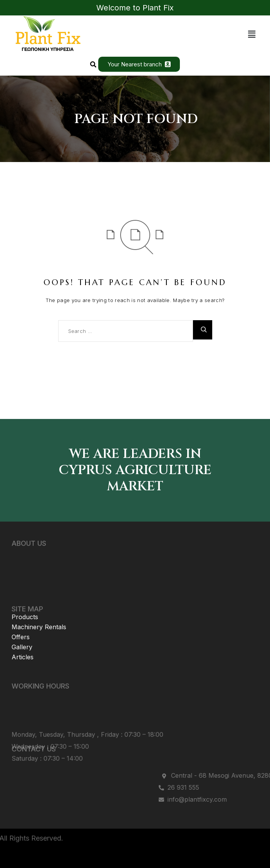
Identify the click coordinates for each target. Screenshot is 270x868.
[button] (252, 34)
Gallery (22, 635)
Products (25, 605)
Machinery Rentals (39, 615)
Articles (23, 645)
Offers (21, 625)
